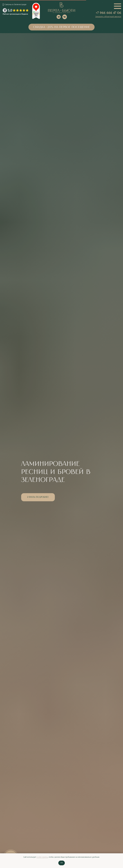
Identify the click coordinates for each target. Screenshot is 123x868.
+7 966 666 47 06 (108, 13)
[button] (108, 17)
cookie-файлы (42, 857)
